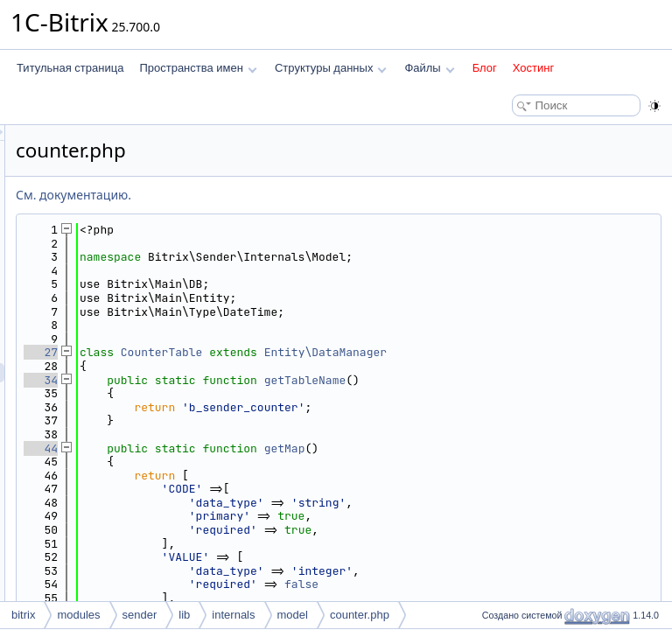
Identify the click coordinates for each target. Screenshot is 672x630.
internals (233, 615)
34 (259, 380)
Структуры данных (331, 68)
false (520, 584)
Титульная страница (70, 68)
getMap (504, 448)
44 (259, 448)
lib (184, 615)
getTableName (524, 380)
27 (259, 352)
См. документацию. (292, 195)
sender (140, 615)
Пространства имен (198, 68)
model (293, 615)
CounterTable (381, 352)
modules (78, 615)
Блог (485, 68)
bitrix (23, 615)
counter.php (360, 615)
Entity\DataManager (544, 352)
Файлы (429, 68)
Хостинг (533, 68)
